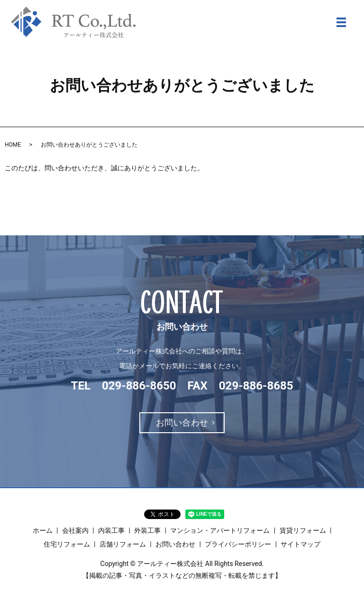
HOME (13, 145)
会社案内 (75, 530)
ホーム (43, 530)
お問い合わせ (182, 422)
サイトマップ (300, 544)
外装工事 (147, 530)
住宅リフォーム (67, 544)
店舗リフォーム (123, 544)
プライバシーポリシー (238, 544)
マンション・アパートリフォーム (220, 530)
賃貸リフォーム (303, 530)
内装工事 (111, 530)
